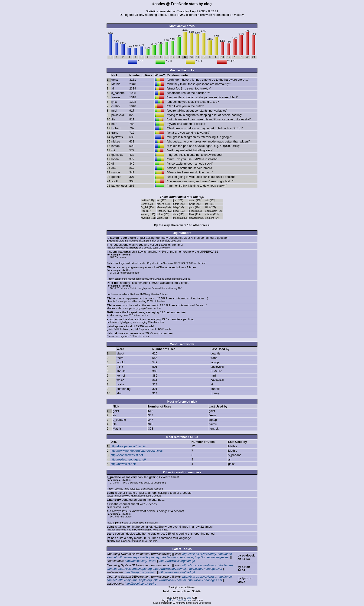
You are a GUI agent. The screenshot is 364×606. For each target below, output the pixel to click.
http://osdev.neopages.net (212, 557)
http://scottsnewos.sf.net (127, 455)
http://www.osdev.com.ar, (177, 557)
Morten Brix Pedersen (180, 600)
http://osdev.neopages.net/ (128, 459)
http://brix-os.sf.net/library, (200, 554)
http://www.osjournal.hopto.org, (139, 557)
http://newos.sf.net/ (123, 464)
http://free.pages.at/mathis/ (128, 446)
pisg (189, 598)
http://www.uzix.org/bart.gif (177, 561)
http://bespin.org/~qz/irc (140, 561)
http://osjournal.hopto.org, (135, 569)
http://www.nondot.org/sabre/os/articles (136, 451)
